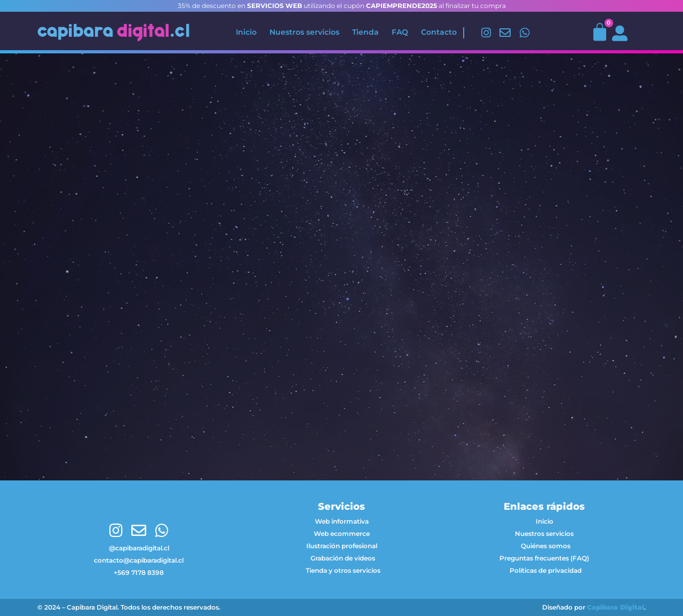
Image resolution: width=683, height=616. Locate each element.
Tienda (366, 32)
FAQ (400, 32)
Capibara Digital (616, 607)
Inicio (246, 32)
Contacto (439, 32)
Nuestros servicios (304, 32)
